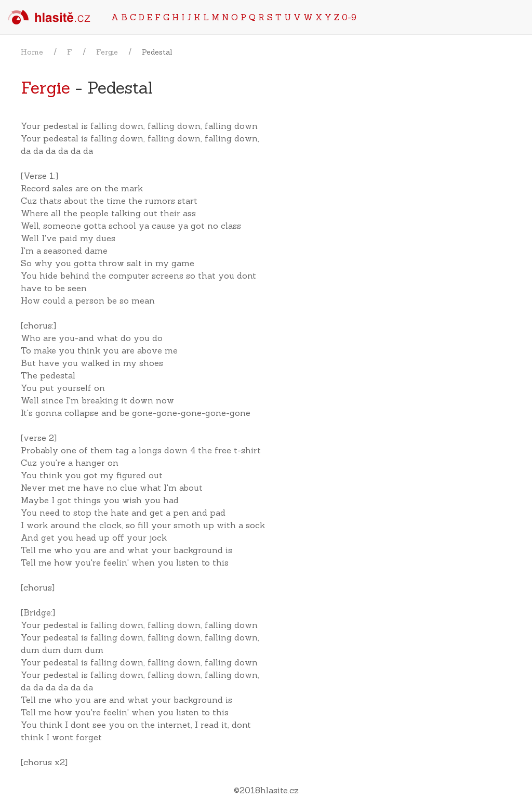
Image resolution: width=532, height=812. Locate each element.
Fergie (107, 52)
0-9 (349, 17)
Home (32, 52)
